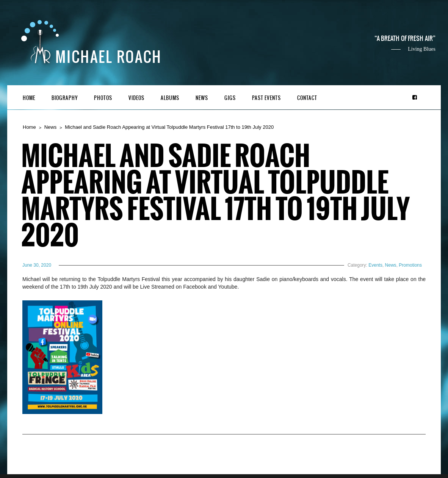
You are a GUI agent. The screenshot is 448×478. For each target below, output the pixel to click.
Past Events (266, 98)
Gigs (230, 98)
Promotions (410, 265)
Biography (65, 98)
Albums (170, 98)
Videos (136, 98)
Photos (103, 98)
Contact (307, 98)
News (202, 98)
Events (375, 265)
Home (29, 98)
